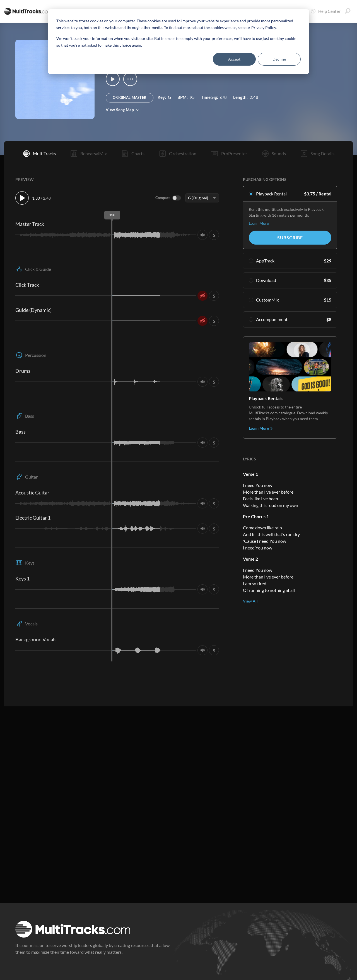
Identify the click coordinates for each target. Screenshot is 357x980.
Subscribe (290, 237)
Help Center (325, 11)
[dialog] (178, 42)
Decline (279, 59)
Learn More (259, 223)
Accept (234, 59)
